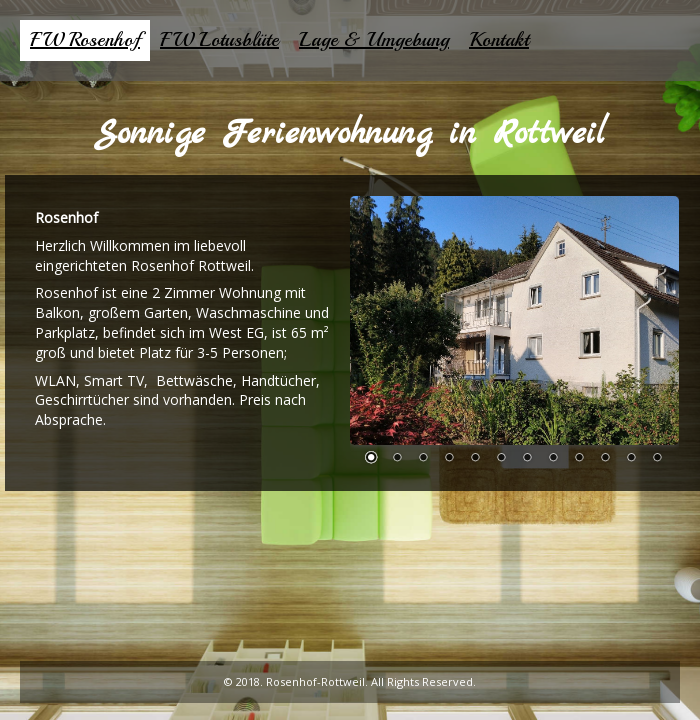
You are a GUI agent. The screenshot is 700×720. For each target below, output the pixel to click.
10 (605, 459)
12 (657, 459)
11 (631, 459)
